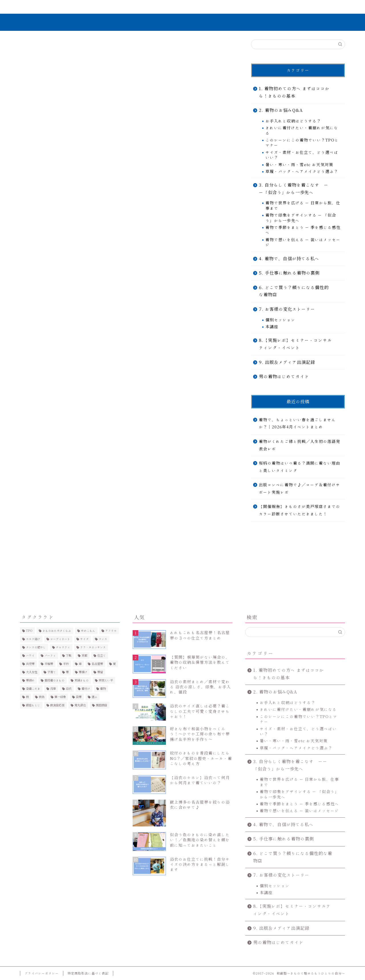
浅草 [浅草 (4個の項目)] (53, 689)
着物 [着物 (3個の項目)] (103, 689)
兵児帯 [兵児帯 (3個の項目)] (30, 664)
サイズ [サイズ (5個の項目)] (84, 639)
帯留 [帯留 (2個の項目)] (100, 672)
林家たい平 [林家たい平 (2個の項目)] (106, 680)
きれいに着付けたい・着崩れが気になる (302, 130)
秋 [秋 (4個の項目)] (27, 697)
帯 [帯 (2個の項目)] (67, 672)
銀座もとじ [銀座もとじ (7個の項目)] (33, 705)
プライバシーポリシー (42, 973)
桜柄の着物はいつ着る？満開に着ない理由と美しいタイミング (300, 467)
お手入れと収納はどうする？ (293, 121)
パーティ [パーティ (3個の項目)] (50, 656)
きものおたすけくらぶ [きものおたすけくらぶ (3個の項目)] (57, 631)
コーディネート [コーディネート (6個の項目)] (60, 639)
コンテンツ (264, 7)
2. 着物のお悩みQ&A (281, 110)
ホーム (47, 7)
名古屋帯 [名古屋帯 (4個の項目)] (97, 664)
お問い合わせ (318, 7)
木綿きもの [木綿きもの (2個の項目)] (82, 680)
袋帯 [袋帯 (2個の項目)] (79, 697)
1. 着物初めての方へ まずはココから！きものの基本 (294, 92)
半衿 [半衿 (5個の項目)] (66, 664)
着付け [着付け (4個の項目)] (86, 689)
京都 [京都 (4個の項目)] (84, 656)
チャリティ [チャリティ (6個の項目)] (63, 647)
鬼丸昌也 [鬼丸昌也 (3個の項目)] (80, 705)
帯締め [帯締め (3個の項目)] (30, 680)
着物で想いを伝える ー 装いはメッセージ (303, 242)
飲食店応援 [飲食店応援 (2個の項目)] (57, 705)
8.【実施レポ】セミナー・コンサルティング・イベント (295, 344)
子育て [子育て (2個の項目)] (52, 672)
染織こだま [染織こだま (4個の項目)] (33, 689)
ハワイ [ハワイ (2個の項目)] (30, 656)
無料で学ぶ (156, 7)
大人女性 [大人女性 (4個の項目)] (32, 672)
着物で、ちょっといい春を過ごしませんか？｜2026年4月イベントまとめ (297, 424)
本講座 (272, 327)
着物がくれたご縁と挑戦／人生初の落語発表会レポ (300, 445)
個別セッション (280, 320)
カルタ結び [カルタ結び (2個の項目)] (33, 639)
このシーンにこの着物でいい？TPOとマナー (302, 143)
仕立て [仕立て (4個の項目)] (102, 656)
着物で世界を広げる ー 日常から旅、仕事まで (303, 206)
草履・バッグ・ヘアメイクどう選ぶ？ (302, 172)
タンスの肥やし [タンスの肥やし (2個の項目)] (36, 647)
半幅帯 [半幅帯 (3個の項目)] (49, 664)
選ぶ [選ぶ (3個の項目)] (94, 697)
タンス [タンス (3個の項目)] (103, 639)
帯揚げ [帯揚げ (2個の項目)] (83, 672)
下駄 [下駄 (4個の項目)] (69, 656)
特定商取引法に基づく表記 (88, 973)
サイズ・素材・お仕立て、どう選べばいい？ (302, 155)
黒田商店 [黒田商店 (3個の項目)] (102, 705)
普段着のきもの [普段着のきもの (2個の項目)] (54, 680)
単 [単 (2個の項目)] (80, 664)
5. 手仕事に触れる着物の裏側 (289, 273)
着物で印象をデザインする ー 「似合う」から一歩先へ (301, 218)
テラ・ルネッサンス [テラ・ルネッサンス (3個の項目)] (93, 647)
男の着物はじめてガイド (284, 377)
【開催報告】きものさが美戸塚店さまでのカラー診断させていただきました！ (300, 511)
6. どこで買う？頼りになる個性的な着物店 (294, 291)
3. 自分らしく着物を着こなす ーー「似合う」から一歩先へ (294, 189)
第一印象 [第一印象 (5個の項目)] (60, 697)
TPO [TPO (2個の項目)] (29, 631)
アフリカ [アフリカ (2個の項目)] (111, 631)
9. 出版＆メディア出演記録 (287, 362)
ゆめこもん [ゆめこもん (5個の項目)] (88, 631)
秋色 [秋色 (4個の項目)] (42, 697)
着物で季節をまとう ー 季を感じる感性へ (303, 230)
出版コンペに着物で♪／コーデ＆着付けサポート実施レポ (300, 489)
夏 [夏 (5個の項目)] (114, 664)
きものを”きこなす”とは (102, 9)
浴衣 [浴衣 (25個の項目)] (69, 689)
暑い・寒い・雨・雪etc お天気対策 (299, 165)
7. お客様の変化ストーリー (210, 9)
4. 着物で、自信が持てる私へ (289, 259)
